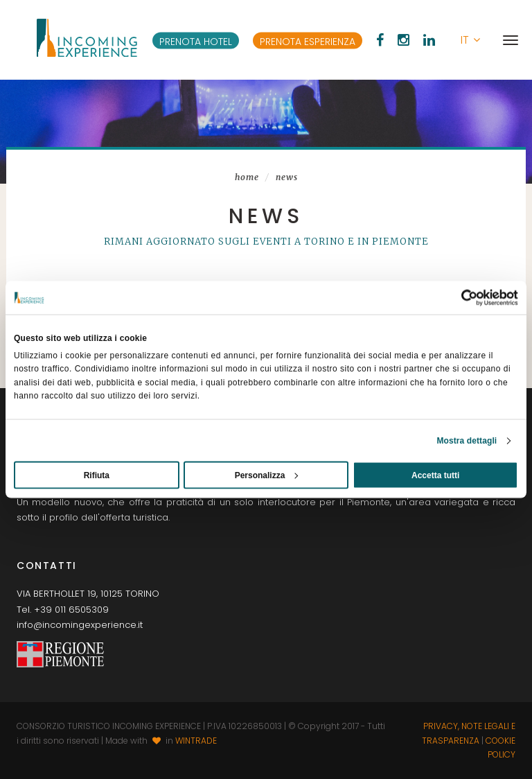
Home (247, 177)
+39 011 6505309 (71, 610)
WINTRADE (196, 741)
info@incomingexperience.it (80, 625)
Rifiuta (97, 475)
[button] (470, 40)
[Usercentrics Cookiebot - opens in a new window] (458, 298)
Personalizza (267, 475)
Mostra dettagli (467, 440)
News (287, 177)
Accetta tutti (435, 475)
